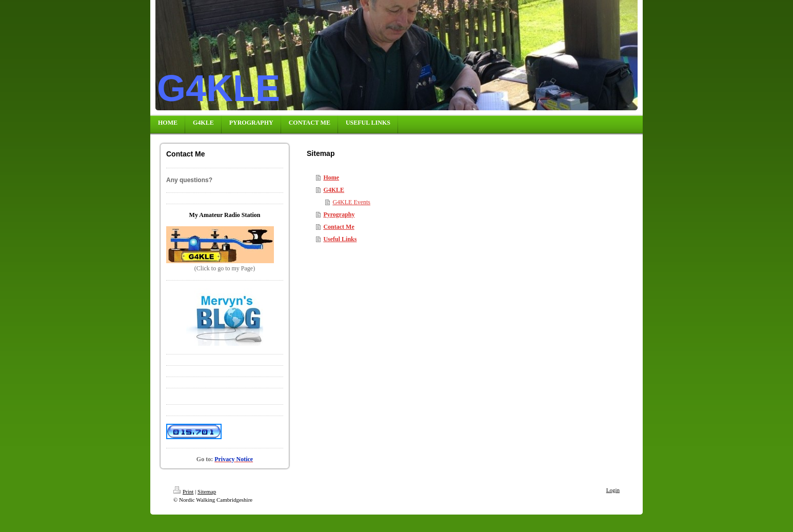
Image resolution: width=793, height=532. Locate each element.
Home (331, 178)
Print (183, 491)
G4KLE (334, 190)
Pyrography (339, 214)
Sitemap (207, 491)
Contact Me (339, 227)
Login (613, 490)
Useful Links (340, 239)
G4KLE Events (351, 202)
